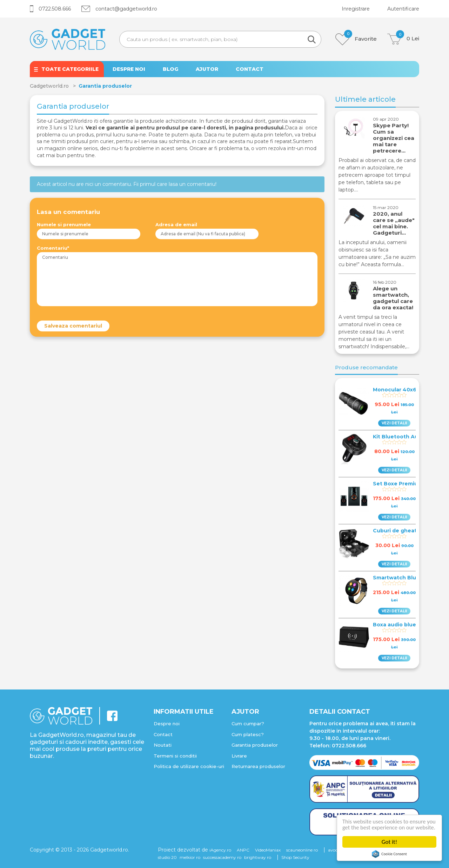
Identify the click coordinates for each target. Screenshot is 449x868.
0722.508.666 (50, 9)
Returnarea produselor (258, 766)
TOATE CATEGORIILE (70, 69)
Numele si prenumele (64, 224)
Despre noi (167, 724)
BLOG (170, 69)
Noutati (163, 745)
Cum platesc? (248, 734)
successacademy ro (222, 857)
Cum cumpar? (248, 724)
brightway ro (258, 857)
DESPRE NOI (129, 69)
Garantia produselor (255, 745)
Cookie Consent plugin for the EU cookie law (389, 854)
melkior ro (190, 857)
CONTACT (250, 69)
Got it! (389, 842)
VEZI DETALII (394, 423)
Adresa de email (176, 224)
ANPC (243, 850)
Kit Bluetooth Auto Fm (403, 437)
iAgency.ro (220, 850)
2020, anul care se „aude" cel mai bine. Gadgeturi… (394, 223)
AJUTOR (207, 69)
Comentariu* (53, 248)
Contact (163, 734)
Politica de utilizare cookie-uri (189, 766)
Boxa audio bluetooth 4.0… (409, 625)
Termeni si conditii (175, 756)
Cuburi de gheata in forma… (410, 531)
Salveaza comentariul (73, 326)
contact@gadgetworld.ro (119, 9)
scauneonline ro (302, 850)
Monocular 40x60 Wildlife (407, 390)
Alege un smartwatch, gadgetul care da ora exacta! (393, 298)
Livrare (239, 756)
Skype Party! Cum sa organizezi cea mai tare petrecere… (394, 138)
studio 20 (167, 857)
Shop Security (295, 857)
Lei (403, 39)
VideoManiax (268, 850)
